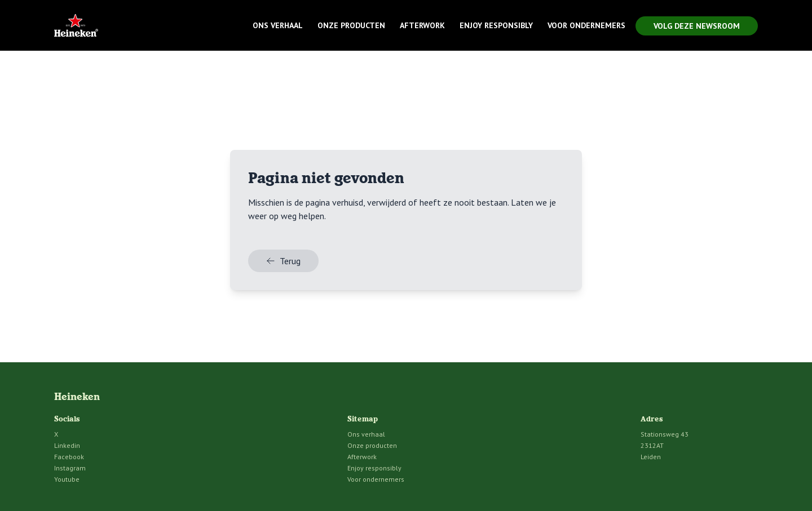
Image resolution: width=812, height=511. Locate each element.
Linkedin (67, 445)
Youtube (67, 479)
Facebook (69, 457)
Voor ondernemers (586, 25)
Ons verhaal (278, 25)
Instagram (70, 468)
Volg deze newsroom (697, 26)
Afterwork (422, 25)
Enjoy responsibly (496, 25)
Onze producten (351, 25)
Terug (283, 261)
